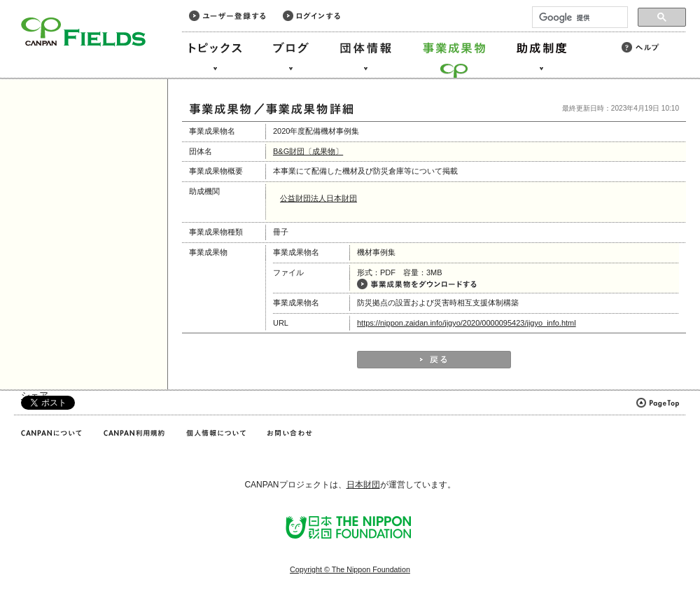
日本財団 (363, 485)
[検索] (579, 18)
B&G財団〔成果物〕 (308, 151)
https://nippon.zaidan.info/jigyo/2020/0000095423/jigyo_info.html (467, 323)
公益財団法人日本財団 (318, 198)
